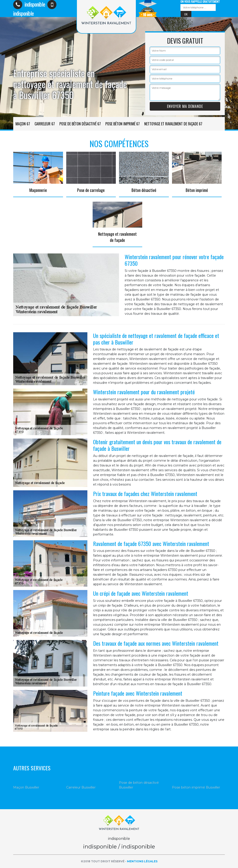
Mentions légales (142, 861)
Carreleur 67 (45, 124)
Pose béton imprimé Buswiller (196, 787)
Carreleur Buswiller (81, 787)
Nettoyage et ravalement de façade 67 (173, 124)
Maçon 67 (23, 124)
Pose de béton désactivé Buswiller (139, 785)
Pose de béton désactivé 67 (80, 124)
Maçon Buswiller (26, 787)
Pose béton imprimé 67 (123, 124)
